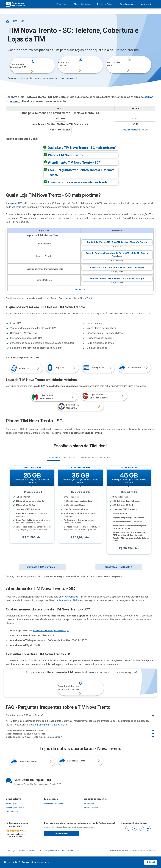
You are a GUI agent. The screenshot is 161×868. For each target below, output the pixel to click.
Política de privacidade (49, 851)
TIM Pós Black (83, 457)
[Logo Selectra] (15, 4)
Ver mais (79, 289)
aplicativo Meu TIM (67, 600)
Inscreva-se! (62, 833)
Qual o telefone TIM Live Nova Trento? (26, 734)
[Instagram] (141, 828)
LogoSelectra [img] (8, 862)
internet (15, 101)
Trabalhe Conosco (90, 808)
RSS (79, 851)
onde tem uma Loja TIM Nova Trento (48, 725)
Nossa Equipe (12, 804)
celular (149, 97)
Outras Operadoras (101, 457)
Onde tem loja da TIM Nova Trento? (24, 715)
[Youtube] (148, 828)
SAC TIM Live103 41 (110, 64)
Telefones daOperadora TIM (14, 66)
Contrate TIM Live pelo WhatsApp (51, 630)
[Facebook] (128, 828)
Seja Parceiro (88, 804)
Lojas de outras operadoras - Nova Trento (78, 182)
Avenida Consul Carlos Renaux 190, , (117, 278)
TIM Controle (68, 457)
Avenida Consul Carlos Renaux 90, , (117, 267)
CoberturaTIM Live (62, 64)
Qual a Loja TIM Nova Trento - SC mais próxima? (82, 148)
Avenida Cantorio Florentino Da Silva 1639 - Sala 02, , (117, 255)
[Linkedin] (135, 828)
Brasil (151, 862)
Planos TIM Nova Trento (65, 155)
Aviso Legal (11, 851)
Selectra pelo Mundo (15, 808)
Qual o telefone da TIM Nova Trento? (25, 731)
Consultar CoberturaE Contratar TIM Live (61, 688)
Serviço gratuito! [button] (69, 78)
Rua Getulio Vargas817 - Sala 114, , (117, 242)
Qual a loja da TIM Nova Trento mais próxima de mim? (34, 737)
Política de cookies (27, 851)
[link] (16, 830)
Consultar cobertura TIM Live (135, 130)
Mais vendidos (53, 457)
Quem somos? (12, 812)
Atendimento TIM (74, 597)
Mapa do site (68, 851)
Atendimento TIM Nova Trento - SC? (74, 162)
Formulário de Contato (54, 804)
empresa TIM (15, 203)
